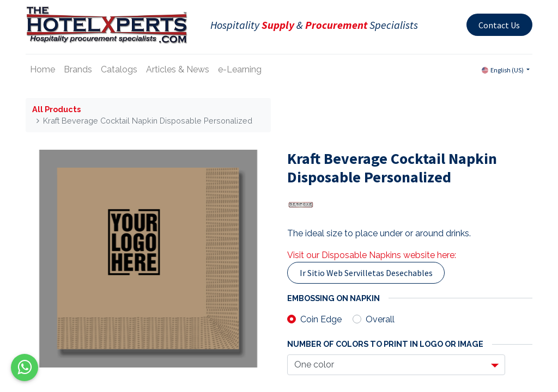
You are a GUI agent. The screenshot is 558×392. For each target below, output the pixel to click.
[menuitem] (43, 70)
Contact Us (499, 25)
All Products (56, 109)
